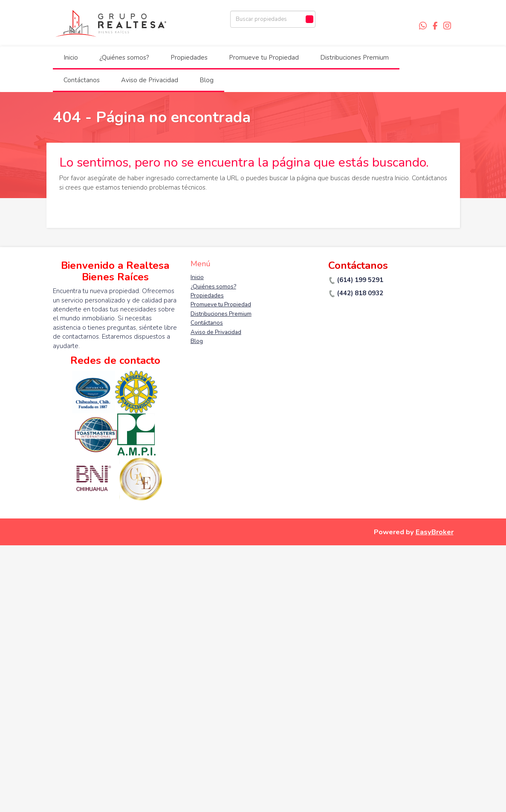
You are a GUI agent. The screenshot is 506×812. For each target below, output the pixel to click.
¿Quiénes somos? (124, 58)
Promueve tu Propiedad (264, 58)
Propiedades (189, 58)
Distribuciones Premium (354, 58)
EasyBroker (435, 532)
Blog (207, 80)
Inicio (71, 58)
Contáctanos (82, 80)
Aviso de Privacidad (150, 80)
